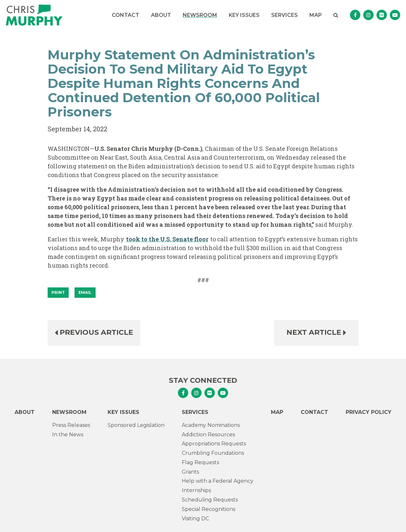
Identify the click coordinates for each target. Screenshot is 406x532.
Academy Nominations (211, 425)
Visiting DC (195, 519)
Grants (190, 472)
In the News (68, 435)
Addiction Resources (208, 435)
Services (284, 15)
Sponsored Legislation (136, 425)
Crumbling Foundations (213, 453)
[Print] (58, 293)
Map (316, 15)
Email (85, 292)
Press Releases (71, 425)
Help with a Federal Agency (218, 481)
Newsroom (200, 15)
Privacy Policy (369, 412)
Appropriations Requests (214, 444)
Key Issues (244, 15)
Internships (196, 490)
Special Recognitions (209, 509)
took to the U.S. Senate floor (167, 239)
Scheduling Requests (210, 500)
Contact (126, 15)
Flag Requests (200, 462)
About (161, 15)
